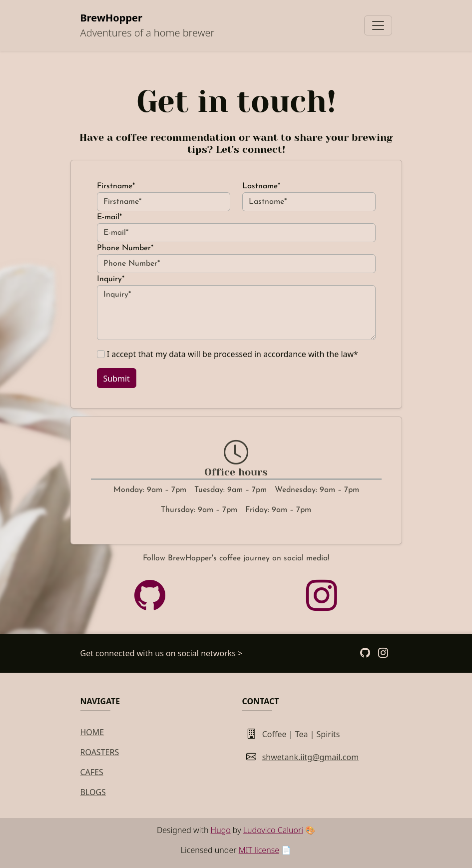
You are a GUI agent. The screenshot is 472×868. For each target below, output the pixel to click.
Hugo (221, 830)
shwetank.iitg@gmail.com (311, 757)
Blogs (93, 792)
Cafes (92, 772)
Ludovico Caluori (273, 830)
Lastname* (261, 186)
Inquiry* (111, 279)
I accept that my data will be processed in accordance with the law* (233, 354)
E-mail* (109, 217)
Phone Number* (125, 248)
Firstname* (116, 186)
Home (92, 732)
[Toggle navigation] (378, 25)
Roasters (100, 752)
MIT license (259, 850)
